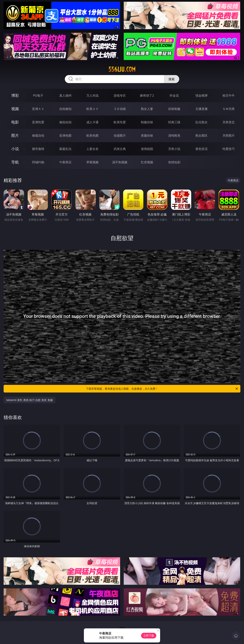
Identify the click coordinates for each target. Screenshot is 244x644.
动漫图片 (120, 135)
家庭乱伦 (65, 149)
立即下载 (149, 636)
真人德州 (65, 95)
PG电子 (38, 95)
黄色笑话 (201, 149)
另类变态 (229, 122)
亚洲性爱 (38, 122)
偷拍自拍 (65, 122)
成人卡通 (92, 122)
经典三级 (174, 122)
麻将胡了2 (147, 95)
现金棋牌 (201, 95)
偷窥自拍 (38, 135)
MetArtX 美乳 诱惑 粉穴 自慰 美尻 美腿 (29, 400)
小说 (15, 149)
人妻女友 (92, 149)
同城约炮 (38, 162)
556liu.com (122, 69)
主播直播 (201, 109)
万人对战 (92, 95)
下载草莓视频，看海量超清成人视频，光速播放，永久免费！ (162, 389)
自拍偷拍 (65, 109)
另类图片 (229, 135)
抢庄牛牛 (229, 95)
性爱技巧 (229, 149)
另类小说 (174, 149)
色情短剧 (174, 162)
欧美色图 (92, 135)
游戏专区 (120, 95)
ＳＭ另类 (229, 109)
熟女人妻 (147, 109)
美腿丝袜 (147, 135)
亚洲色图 (65, 135)
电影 (15, 122)
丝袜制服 (174, 109)
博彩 (15, 95)
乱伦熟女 (201, 122)
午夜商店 (65, 162)
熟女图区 (201, 135)
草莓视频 (92, 162)
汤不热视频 (120, 162)
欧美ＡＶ (92, 109)
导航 (15, 162)
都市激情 (38, 149)
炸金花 (174, 95)
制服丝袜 (147, 122)
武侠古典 (120, 149)
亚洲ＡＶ (38, 109)
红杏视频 (147, 162)
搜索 (172, 79)
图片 (15, 135)
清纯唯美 (174, 135)
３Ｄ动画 (120, 109)
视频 (15, 109)
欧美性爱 (120, 122)
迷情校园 (147, 149)
